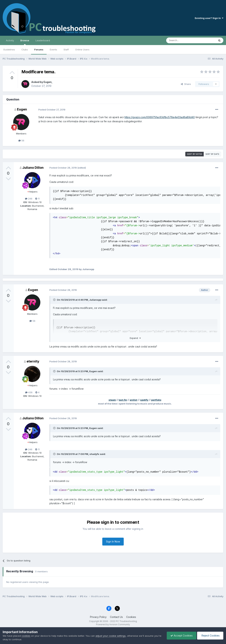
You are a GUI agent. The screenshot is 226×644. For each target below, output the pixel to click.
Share (186, 84)
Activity (10, 40)
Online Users (82, 50)
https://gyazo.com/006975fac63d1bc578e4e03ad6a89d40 (160, 117)
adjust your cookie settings (111, 636)
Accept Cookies (182, 636)
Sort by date (212, 154)
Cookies (131, 617)
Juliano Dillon (33, 168)
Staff (66, 50)
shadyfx (94, 454)
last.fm (123, 400)
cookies (26, 636)
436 (29, 392)
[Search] (182, 40)
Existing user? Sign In (209, 18)
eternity (33, 361)
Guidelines (9, 50)
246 (29, 199)
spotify (144, 400)
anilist (134, 400)
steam (112, 400)
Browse (25, 42)
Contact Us (116, 617)
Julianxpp (95, 300)
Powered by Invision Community (113, 624)
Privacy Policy (98, 617)
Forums (39, 50)
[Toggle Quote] (55, 300)
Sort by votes (194, 154)
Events (53, 50)
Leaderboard (43, 40)
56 (21, 140)
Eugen (48, 82)
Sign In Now (113, 541)
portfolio (156, 400)
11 (37, 199)
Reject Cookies (210, 636)
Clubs (25, 50)
